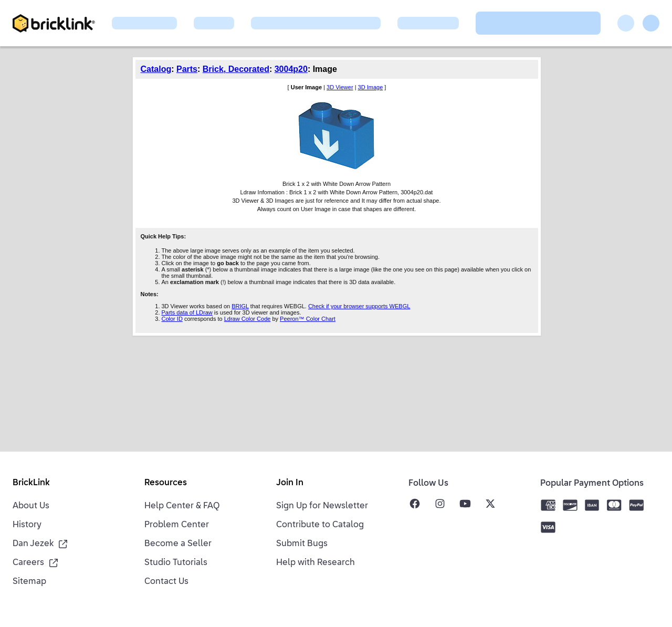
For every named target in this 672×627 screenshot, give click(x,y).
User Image (306, 87)
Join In (290, 483)
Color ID (172, 319)
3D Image (371, 87)
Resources (166, 483)
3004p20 (291, 69)
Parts (187, 69)
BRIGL (240, 306)
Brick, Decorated (236, 69)
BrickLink (31, 483)
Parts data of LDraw (187, 312)
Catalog (156, 69)
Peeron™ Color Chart (308, 319)
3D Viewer (340, 87)
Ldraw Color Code (248, 319)
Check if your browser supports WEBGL (359, 306)
